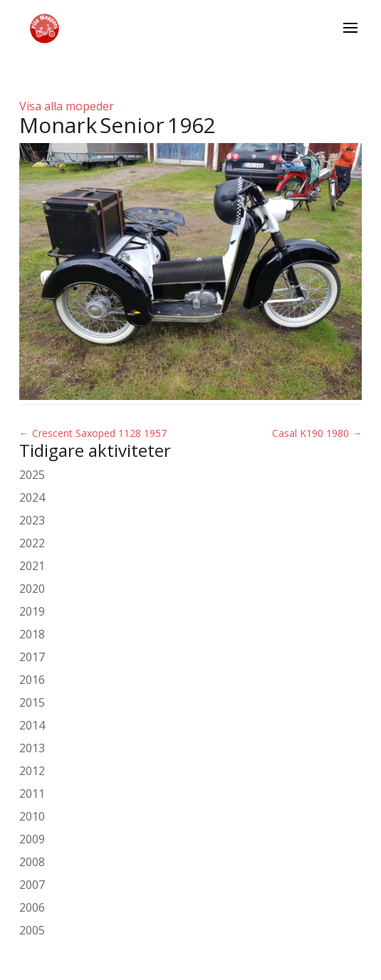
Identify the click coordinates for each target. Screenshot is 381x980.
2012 (32, 771)
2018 (32, 634)
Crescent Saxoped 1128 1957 (93, 433)
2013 (32, 748)
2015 (32, 702)
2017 (32, 657)
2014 (32, 725)
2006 (32, 907)
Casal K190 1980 (317, 433)
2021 (32, 566)
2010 (32, 816)
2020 (32, 589)
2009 (32, 839)
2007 (32, 885)
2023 (32, 520)
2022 (32, 543)
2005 (32, 930)
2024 (32, 497)
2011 (32, 794)
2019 (32, 611)
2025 (32, 475)
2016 (32, 680)
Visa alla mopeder (67, 106)
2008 (32, 862)
